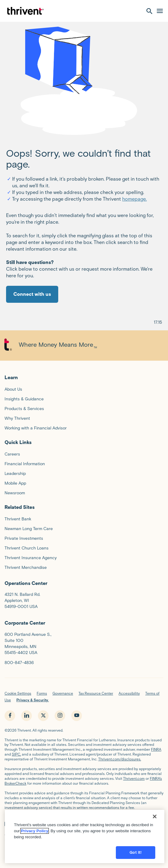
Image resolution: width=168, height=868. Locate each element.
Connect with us (32, 294)
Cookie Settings (18, 693)
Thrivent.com (134, 778)
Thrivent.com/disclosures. (120, 759)
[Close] (155, 820)
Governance (63, 693)
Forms (42, 693)
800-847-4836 (19, 663)
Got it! (136, 856)
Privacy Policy (35, 835)
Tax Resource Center (96, 693)
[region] (85, 840)
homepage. (134, 199)
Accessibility (129, 693)
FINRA (156, 749)
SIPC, (16, 754)
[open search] (150, 11)
